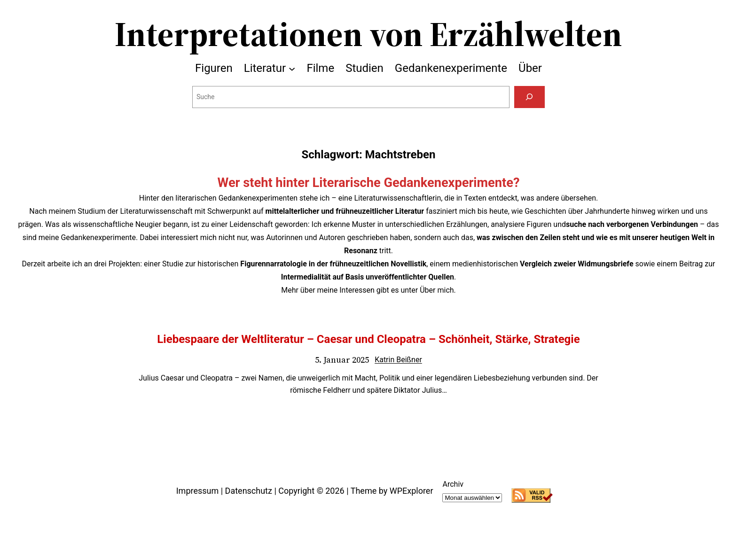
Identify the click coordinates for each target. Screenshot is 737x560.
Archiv (453, 484)
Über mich (437, 290)
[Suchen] (529, 97)
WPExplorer (412, 491)
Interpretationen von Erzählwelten (368, 34)
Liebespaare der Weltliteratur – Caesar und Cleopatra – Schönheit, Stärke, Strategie (368, 339)
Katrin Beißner (398, 360)
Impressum (198, 491)
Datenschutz (249, 491)
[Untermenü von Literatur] (292, 68)
